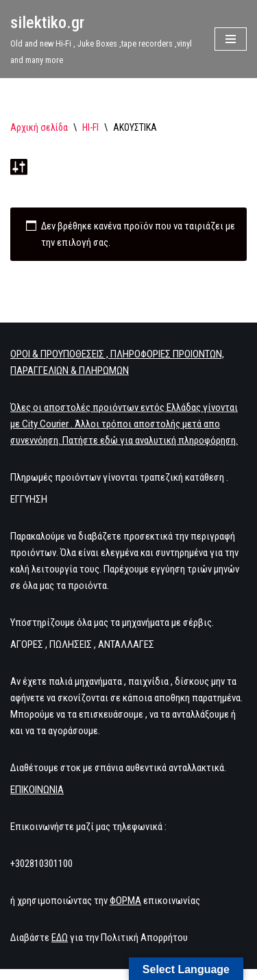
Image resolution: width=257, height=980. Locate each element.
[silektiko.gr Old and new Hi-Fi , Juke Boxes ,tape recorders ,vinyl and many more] (102, 39)
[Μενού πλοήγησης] (231, 39)
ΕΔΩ (60, 938)
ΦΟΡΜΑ (125, 901)
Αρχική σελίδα (39, 127)
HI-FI (90, 127)
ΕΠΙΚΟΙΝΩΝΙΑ (37, 790)
